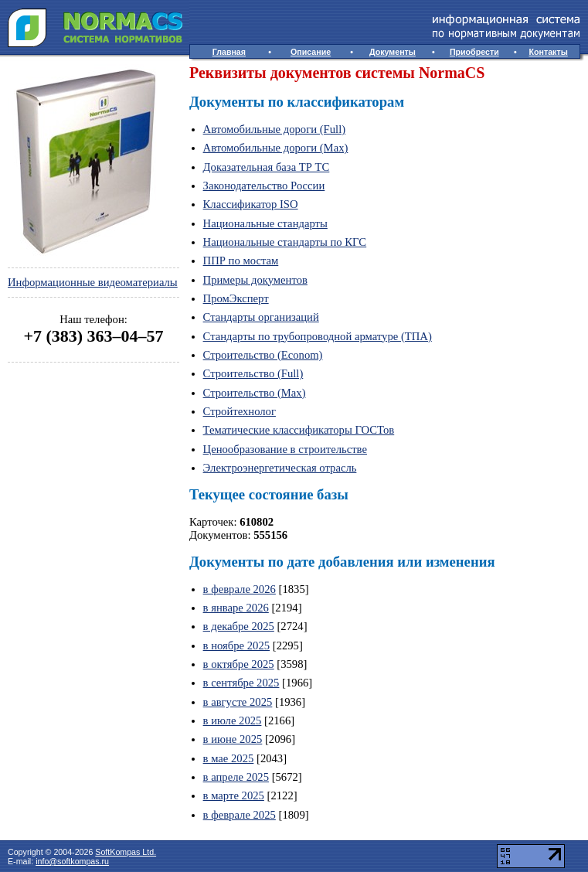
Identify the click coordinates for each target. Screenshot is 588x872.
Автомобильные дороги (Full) (275, 129)
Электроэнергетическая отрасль (280, 468)
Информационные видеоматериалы (93, 282)
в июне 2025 (233, 739)
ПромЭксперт (236, 298)
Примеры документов (255, 280)
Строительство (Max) (255, 393)
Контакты (549, 52)
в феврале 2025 (240, 815)
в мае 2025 (229, 758)
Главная (229, 52)
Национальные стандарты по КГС (285, 242)
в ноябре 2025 (237, 645)
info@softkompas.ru (72, 861)
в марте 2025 (234, 795)
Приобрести (474, 52)
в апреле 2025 (236, 777)
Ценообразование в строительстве (285, 449)
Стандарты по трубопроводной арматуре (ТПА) (318, 336)
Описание (311, 52)
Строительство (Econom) (263, 355)
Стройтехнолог (240, 411)
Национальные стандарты (265, 223)
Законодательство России (264, 186)
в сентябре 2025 (241, 683)
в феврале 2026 (240, 589)
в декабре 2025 (239, 626)
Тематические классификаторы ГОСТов (299, 430)
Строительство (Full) (253, 373)
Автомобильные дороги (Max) (276, 148)
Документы (393, 52)
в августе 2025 (238, 702)
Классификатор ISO (251, 204)
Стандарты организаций (261, 317)
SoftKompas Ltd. (126, 852)
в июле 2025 (233, 720)
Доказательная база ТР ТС (267, 167)
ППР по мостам (241, 261)
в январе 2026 (236, 608)
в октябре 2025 (239, 664)
